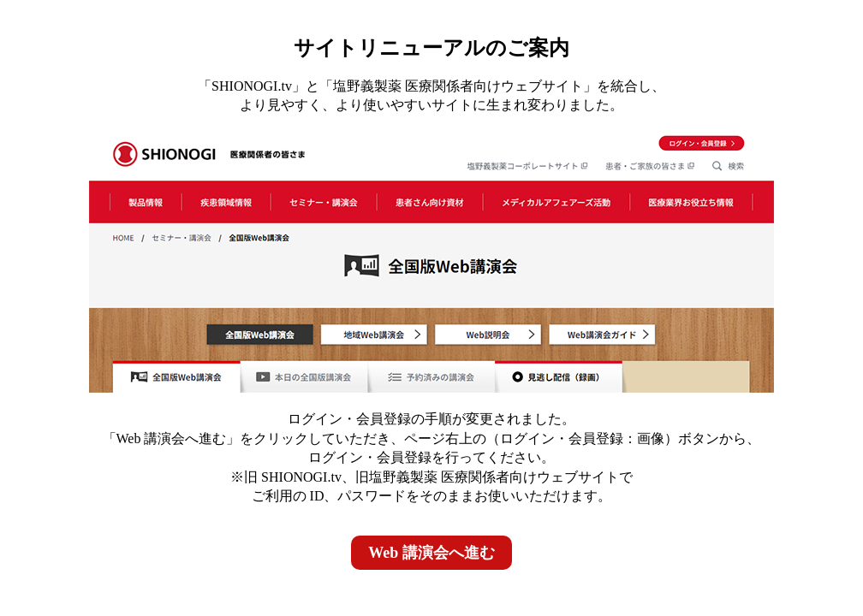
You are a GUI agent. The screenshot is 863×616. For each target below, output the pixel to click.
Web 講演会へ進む (431, 553)
